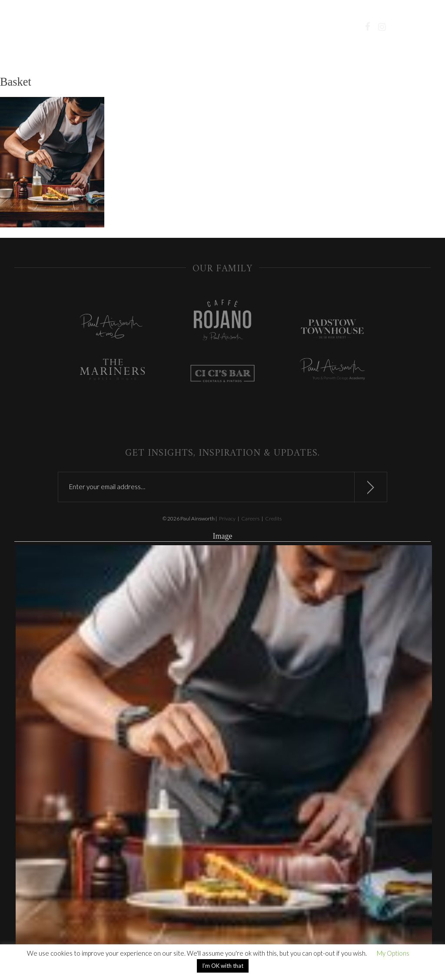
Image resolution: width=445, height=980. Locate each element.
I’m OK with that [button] (223, 966)
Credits (273, 518)
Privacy (227, 518)
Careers (250, 518)
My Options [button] (393, 953)
